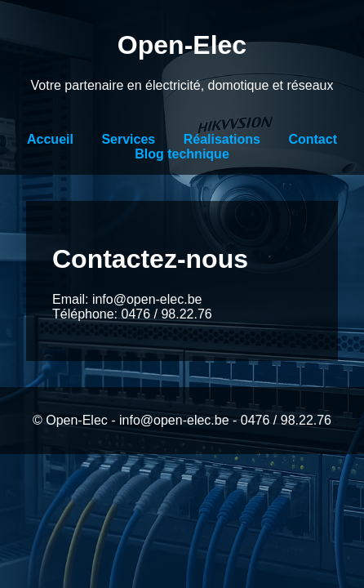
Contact (313, 139)
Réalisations (222, 139)
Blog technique (182, 154)
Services (128, 139)
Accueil (50, 139)
